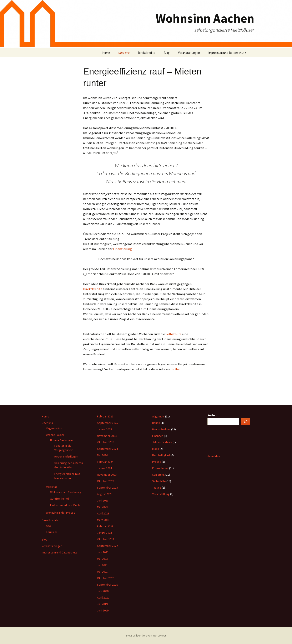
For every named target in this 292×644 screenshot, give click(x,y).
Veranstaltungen (189, 53)
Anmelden (214, 456)
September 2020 (107, 585)
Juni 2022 (103, 552)
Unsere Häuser (55, 435)
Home (106, 53)
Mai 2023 (102, 507)
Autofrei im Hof (60, 499)
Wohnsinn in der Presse (61, 513)
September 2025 (107, 423)
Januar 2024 (104, 468)
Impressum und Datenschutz (227, 53)
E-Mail (176, 369)
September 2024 (107, 449)
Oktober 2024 (106, 442)
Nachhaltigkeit (161, 455)
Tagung (157, 488)
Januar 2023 (104, 533)
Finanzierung (122, 249)
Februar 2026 (105, 416)
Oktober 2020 (106, 578)
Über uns (124, 53)
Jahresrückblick (162, 442)
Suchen (212, 415)
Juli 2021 (102, 565)
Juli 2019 (102, 604)
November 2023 (107, 475)
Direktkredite (147, 53)
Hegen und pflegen (66, 456)
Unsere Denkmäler (62, 440)
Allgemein (158, 416)
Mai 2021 (102, 572)
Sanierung (158, 475)
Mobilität (51, 487)
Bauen (156, 423)
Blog (167, 53)
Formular (52, 532)
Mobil (156, 449)
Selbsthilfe (174, 334)
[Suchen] (246, 422)
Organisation (54, 428)
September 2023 (107, 488)
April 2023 (103, 513)
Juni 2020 (103, 591)
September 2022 (107, 546)
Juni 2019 (103, 610)
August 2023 (105, 494)
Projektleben (160, 468)
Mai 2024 (102, 455)
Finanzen (158, 436)
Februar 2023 (105, 526)
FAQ (49, 526)
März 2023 (103, 520)
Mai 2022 (102, 559)
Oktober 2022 (106, 539)
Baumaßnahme (161, 429)
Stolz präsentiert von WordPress (146, 635)
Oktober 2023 (106, 481)
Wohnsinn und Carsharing (66, 492)
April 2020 (103, 597)
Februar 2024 (105, 462)
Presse (157, 462)
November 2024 (107, 436)
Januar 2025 (104, 429)
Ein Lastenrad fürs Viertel (66, 505)
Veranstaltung (161, 494)
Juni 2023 (103, 500)
